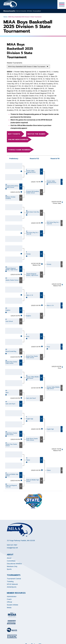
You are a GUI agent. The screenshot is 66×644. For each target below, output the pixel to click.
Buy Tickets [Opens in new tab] (14, 134)
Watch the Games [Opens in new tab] (36, 134)
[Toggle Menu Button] (62, 4)
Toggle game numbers (19, 150)
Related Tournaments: (15, 63)
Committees (11, 561)
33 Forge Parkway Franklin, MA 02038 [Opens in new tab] (21, 541)
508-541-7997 (12, 545)
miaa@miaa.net (12, 548)
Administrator (12, 596)
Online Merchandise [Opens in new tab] (18, 139)
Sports (9, 569)
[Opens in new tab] (12, 615)
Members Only (12, 566)
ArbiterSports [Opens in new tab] (12, 587)
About (9, 558)
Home (5, 17)
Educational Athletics (14, 564)
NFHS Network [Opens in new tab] (12, 584)
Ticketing (10, 581)
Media (9, 608)
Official (9, 602)
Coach (9, 599)
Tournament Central (14, 579)
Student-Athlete (12, 605)
